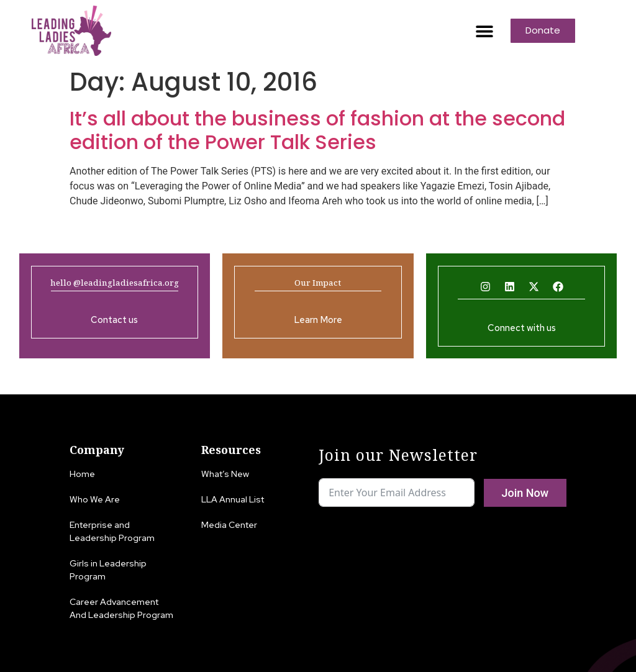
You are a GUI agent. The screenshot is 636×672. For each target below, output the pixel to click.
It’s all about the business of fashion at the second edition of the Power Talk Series (317, 130)
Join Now (525, 493)
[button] (484, 31)
